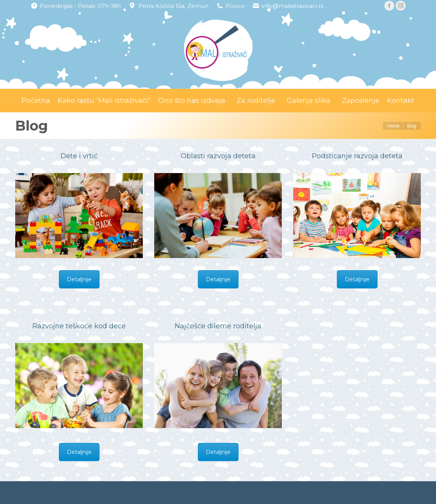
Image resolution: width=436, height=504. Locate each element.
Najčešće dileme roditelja (218, 326)
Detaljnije (79, 279)
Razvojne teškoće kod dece (79, 326)
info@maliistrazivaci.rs (292, 6)
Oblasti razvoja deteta (218, 156)
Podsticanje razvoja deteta (357, 156)
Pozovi (235, 6)
